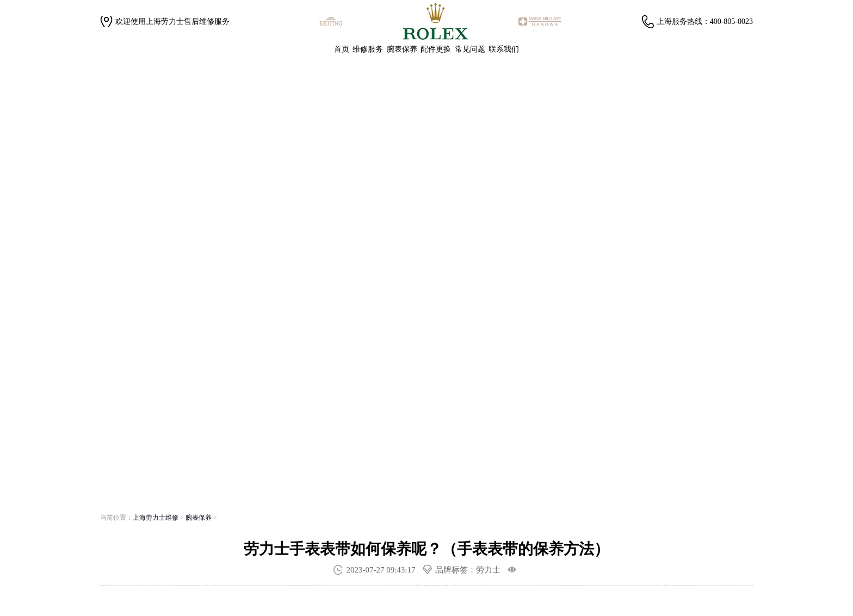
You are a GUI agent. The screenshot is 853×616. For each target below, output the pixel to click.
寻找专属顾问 (261, 354)
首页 (342, 49)
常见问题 (470, 49)
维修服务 (368, 49)
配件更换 (436, 49)
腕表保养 (402, 49)
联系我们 (504, 49)
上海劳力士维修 (156, 518)
